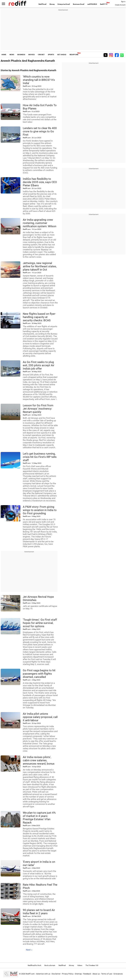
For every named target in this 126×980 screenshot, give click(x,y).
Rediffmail (42, 4)
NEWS (12, 55)
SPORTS (51, 55)
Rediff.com (30, 974)
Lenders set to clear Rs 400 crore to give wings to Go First (40, 131)
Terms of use (107, 974)
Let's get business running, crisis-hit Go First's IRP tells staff (40, 457)
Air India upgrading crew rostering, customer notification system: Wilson (40, 223)
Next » (29, 950)
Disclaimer (56, 974)
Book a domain (50, 965)
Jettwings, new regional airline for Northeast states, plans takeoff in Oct (40, 266)
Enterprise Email (64, 4)
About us (96, 974)
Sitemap (78, 974)
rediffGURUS (92, 4)
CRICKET (41, 55)
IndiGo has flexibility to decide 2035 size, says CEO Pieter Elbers (40, 182)
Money (52, 4)
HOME (4, 55)
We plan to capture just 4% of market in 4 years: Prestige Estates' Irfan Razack (39, 818)
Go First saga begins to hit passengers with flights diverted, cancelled (39, 674)
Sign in (123, 2)
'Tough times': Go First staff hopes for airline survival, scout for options (40, 623)
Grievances (118, 974)
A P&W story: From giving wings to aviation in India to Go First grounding (40, 510)
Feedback (87, 974)
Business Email (79, 4)
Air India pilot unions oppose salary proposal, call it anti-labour (40, 717)
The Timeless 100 (92, 965)
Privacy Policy (68, 974)
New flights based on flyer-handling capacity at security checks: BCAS (39, 317)
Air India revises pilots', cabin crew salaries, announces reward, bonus (39, 760)
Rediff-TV (104, 4)
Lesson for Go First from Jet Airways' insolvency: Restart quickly (38, 409)
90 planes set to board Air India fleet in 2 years (39, 912)
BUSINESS (21, 55)
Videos (80, 965)
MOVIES (31, 55)
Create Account (120, 5)
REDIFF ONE (74, 55)
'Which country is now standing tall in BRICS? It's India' (39, 80)
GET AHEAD (62, 55)
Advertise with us (43, 974)
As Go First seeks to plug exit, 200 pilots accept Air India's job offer (39, 365)
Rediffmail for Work (34, 965)
